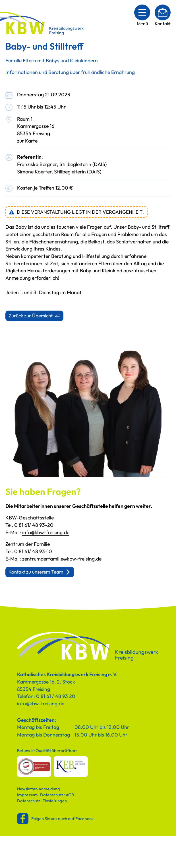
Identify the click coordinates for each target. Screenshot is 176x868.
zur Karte (27, 141)
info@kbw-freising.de (46, 532)
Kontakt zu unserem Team (36, 572)
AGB (70, 795)
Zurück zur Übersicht (31, 316)
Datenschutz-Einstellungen (42, 801)
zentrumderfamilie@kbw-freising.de (62, 559)
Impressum (27, 795)
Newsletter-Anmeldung (39, 789)
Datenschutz (52, 795)
